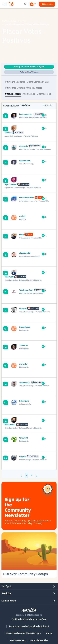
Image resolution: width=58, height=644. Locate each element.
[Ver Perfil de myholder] (23, 364)
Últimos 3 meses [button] (34, 88)
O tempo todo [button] (44, 94)
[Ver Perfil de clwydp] (22, 456)
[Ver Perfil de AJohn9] (22, 216)
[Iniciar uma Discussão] (33, 4)
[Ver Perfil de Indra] (21, 235)
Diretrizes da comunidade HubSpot (23, 633)
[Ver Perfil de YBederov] (23, 345)
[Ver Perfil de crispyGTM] (9, 277)
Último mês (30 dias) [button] (15, 88)
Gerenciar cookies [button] (39, 640)
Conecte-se (47, 4)
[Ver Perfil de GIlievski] (23, 309)
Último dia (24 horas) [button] (15, 82)
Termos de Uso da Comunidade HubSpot (29, 626)
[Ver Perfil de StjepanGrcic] (25, 382)
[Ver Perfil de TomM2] (8, 133)
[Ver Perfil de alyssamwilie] (25, 253)
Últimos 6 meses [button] (13, 94)
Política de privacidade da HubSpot (29, 619)
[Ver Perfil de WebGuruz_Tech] (26, 290)
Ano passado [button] (29, 94)
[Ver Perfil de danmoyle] (24, 146)
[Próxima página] (37, 476)
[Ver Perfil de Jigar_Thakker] (11, 184)
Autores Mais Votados (29, 72)
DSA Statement (18, 640)
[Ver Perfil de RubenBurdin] (25, 161)
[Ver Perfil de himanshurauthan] (27, 198)
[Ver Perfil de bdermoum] (24, 401)
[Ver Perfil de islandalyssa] (25, 327)
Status (49, 633)
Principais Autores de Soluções (29, 67)
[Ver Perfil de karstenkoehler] (26, 114)
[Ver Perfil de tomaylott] (24, 438)
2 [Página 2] (32, 476)
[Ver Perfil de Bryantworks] (10, 425)
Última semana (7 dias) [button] (38, 82)
